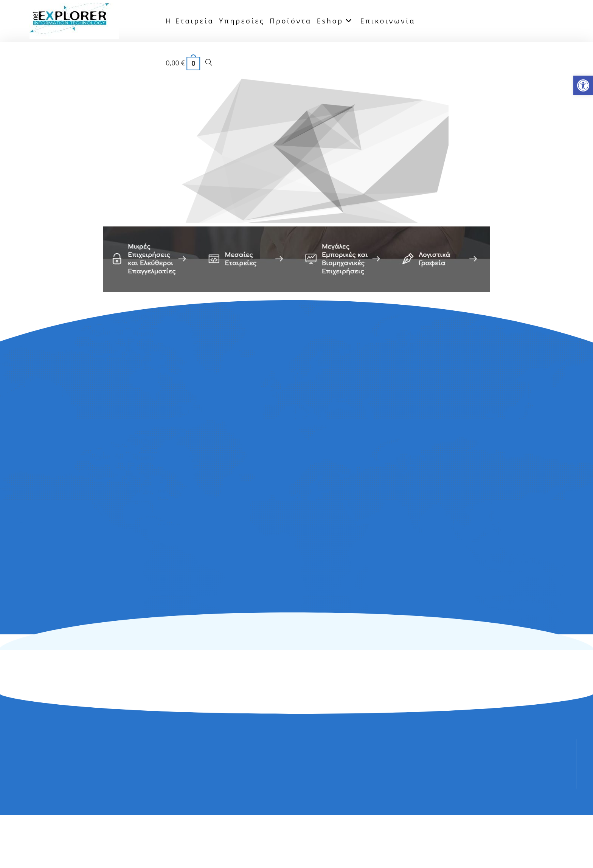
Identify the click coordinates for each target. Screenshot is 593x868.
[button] (583, 85)
